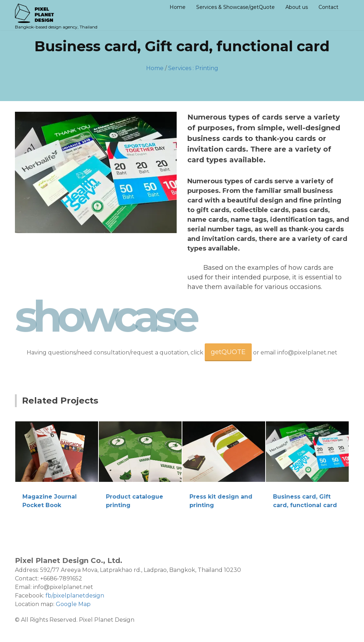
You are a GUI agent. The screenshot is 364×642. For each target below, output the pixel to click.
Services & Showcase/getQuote (235, 7)
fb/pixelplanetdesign (75, 596)
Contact (328, 7)
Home (178, 7)
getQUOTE (228, 352)
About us (297, 7)
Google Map (73, 604)
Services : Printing (193, 68)
